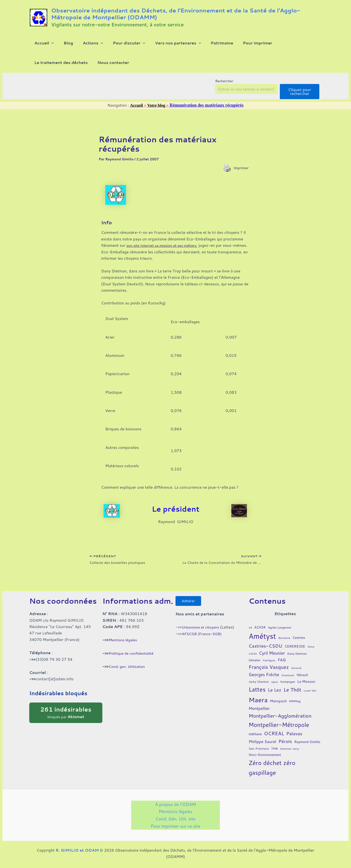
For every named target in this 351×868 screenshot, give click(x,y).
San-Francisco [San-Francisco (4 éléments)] (259, 752)
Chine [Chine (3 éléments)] (311, 650)
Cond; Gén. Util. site (175, 817)
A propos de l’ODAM (157, 808)
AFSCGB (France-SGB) (203, 638)
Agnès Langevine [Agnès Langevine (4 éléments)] (279, 630)
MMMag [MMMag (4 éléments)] (295, 704)
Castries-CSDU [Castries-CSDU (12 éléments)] (265, 649)
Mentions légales (124, 643)
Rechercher (224, 89)
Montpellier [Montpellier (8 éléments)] (259, 711)
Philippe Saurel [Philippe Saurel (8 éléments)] (262, 745)
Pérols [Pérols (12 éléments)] (285, 744)
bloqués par (66, 715)
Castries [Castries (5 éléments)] (299, 641)
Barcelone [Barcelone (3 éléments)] (284, 641)
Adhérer (190, 605)
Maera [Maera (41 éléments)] (258, 703)
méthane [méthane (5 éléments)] (255, 737)
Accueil (136, 113)
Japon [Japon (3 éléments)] (275, 685)
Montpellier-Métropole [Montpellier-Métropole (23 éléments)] (279, 728)
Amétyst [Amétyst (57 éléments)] (262, 639)
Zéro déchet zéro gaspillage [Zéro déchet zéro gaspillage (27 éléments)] (272, 771)
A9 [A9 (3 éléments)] (250, 630)
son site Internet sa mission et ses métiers (164, 253)
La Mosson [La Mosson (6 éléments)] (306, 685)
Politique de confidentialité (133, 656)
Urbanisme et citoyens (202, 632)
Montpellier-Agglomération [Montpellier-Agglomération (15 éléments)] (280, 719)
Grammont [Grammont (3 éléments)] (288, 678)
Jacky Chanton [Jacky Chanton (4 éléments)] (259, 685)
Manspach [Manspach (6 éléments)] (278, 704)
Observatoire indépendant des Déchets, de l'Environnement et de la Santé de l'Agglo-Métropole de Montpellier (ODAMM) (176, 14)
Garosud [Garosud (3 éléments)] (296, 671)
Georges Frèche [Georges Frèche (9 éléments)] (264, 678)
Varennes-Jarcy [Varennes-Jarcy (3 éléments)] (290, 752)
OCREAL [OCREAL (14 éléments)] (274, 736)
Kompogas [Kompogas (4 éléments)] (288, 685)
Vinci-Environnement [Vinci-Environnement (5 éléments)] (265, 758)
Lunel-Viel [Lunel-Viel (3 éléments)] (310, 694)
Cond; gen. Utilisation (128, 669)
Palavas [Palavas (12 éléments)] (294, 737)
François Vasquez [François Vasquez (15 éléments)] (269, 670)
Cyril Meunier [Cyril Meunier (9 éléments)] (272, 656)
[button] (49, 45)
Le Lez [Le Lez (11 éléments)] (275, 693)
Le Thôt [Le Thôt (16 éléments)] (292, 693)
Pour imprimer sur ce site (175, 825)
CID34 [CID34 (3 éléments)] (253, 656)
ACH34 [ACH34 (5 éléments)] (260, 630)
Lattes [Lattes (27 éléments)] (257, 692)
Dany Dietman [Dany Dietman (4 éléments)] (297, 656)
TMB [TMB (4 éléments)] (274, 752)
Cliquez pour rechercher (300, 99)
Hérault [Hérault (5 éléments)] (302, 678)
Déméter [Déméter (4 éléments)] (255, 663)
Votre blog (157, 113)
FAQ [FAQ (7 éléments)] (282, 663)
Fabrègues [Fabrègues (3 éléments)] (269, 663)
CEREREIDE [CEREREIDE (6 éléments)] (295, 649)
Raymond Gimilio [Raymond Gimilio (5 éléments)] (307, 745)
